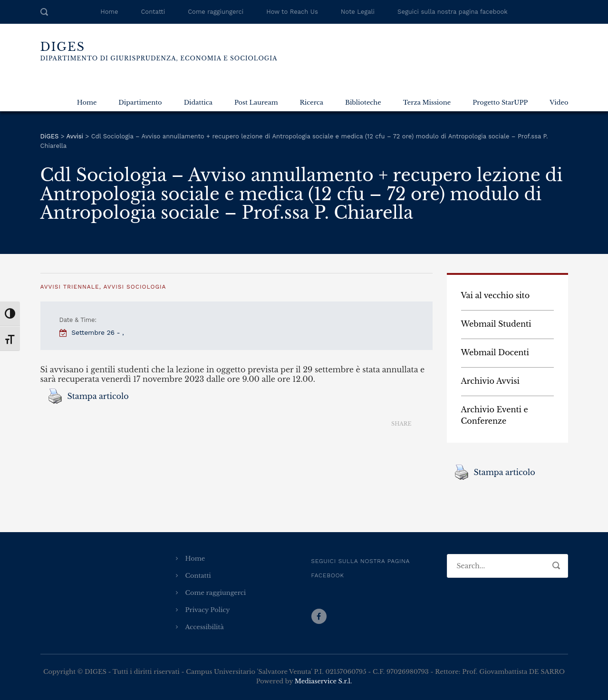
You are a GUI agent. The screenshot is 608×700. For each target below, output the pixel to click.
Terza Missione (427, 102)
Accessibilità (205, 627)
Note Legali (358, 12)
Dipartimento (140, 102)
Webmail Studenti (496, 324)
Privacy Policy (208, 610)
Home (109, 12)
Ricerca (312, 102)
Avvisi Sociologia (135, 287)
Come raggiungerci (216, 12)
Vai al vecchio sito (496, 295)
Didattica (198, 102)
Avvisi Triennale (70, 287)
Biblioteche (363, 102)
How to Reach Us (292, 12)
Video (559, 102)
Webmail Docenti (495, 352)
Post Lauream (256, 102)
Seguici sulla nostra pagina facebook (453, 12)
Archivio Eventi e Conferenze (495, 415)
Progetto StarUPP (500, 102)
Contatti (153, 12)
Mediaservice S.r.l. (323, 681)
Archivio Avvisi (491, 381)
